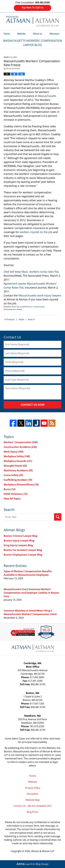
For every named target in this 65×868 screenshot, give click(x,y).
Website (21, 34)
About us (37, 34)
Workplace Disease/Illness (21, 485)
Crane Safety (13, 475)
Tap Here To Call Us (32, 8)
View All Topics (12, 499)
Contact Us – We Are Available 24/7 (32, 806)
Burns (9, 489)
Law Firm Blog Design (32, 864)
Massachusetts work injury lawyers (40, 295)
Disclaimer (33, 794)
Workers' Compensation (35, 307)
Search (58, 517)
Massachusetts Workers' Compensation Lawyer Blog (32, 21)
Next (31, 319)
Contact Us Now (33, 405)
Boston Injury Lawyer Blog (19, 541)
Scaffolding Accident (18, 480)
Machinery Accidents (18, 470)
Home (7, 34)
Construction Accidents (20, 447)
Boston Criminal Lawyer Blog (21, 536)
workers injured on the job (36, 232)
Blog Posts (32, 812)
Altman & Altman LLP (43, 851)
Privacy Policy (33, 788)
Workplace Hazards (18, 461)
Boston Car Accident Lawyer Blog (23, 550)
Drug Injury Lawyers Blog (18, 545)
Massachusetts (47, 96)
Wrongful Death (15, 466)
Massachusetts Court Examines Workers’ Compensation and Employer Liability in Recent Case (31, 593)
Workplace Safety (17, 456)
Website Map (33, 800)
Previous (10, 319)
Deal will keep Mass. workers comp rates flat (31, 272)
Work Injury (17, 307)
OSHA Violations (15, 494)
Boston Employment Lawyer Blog (23, 555)
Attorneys (54, 34)
